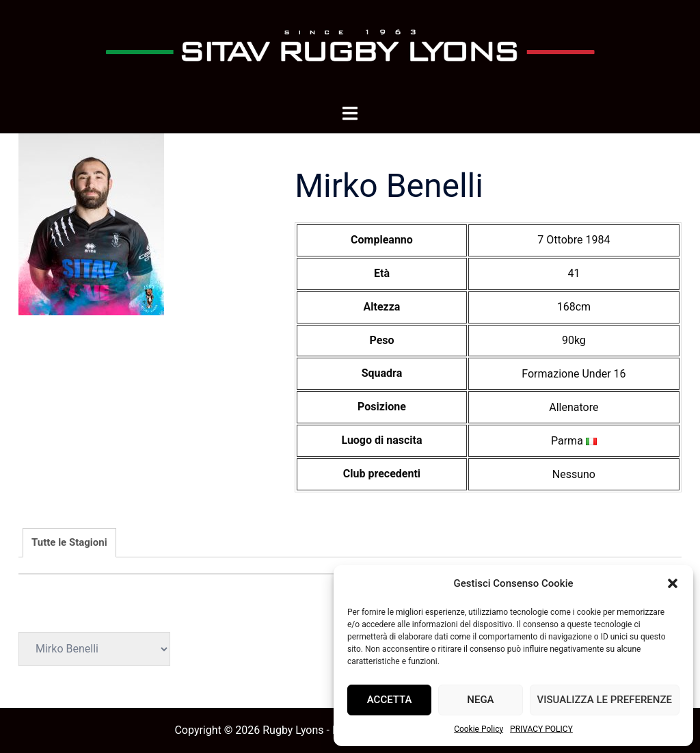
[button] (673, 583)
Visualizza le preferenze (605, 700)
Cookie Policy (479, 729)
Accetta (390, 700)
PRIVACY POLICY (541, 729)
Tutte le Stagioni (69, 542)
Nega (480, 700)
